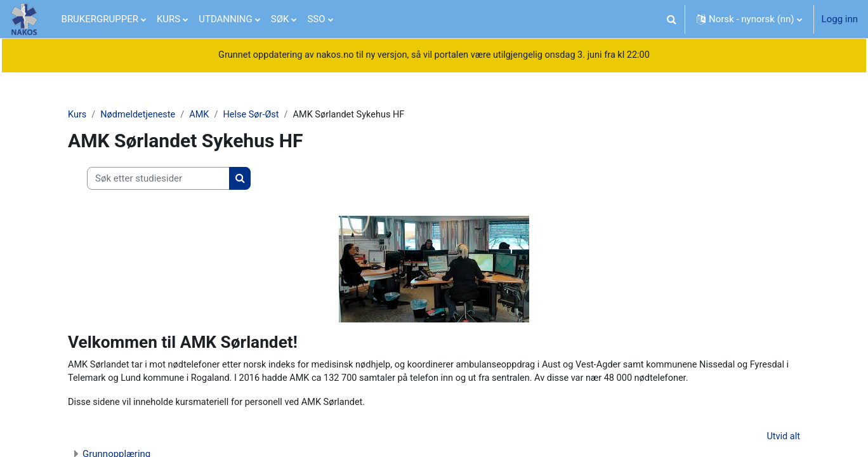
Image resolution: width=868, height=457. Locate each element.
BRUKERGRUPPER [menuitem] (100, 19)
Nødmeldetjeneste (140, 116)
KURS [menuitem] (168, 19)
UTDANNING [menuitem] (226, 19)
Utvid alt (783, 439)
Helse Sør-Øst (256, 116)
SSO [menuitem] (316, 19)
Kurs (77, 116)
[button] (671, 19)
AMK (203, 116)
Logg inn (840, 19)
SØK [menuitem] (280, 19)
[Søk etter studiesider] (158, 179)
